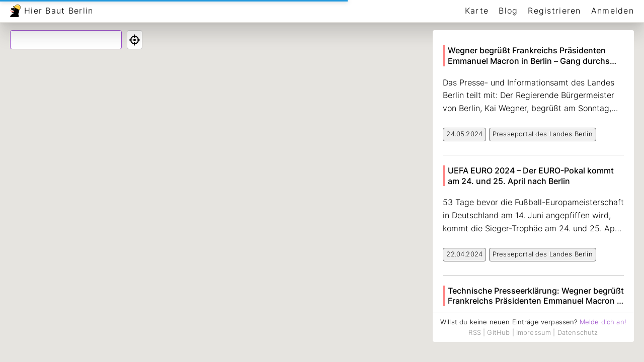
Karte (477, 11)
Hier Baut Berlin (59, 11)
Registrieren (554, 11)
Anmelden (613, 11)
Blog (508, 11)
